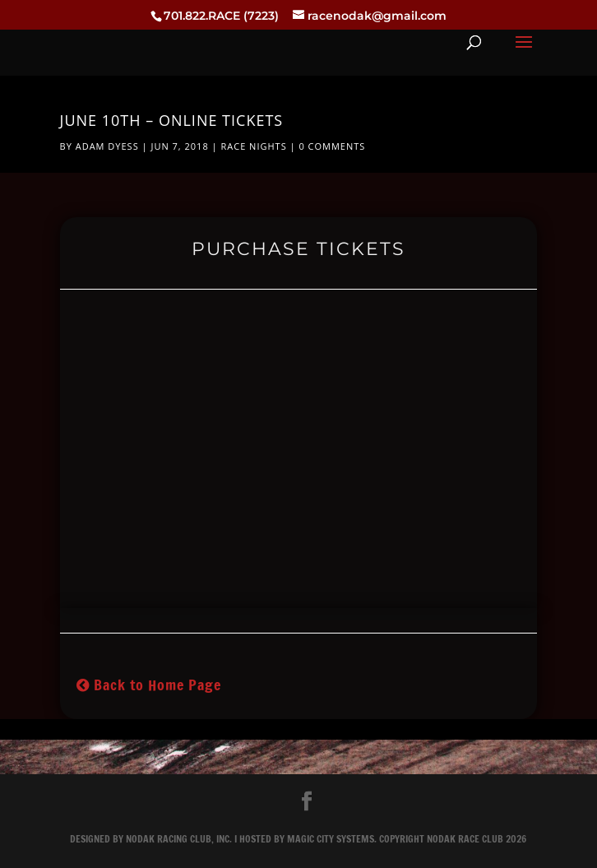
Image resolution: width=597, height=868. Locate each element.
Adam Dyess (107, 146)
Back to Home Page (149, 685)
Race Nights (253, 146)
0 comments (332, 146)
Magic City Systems (331, 839)
